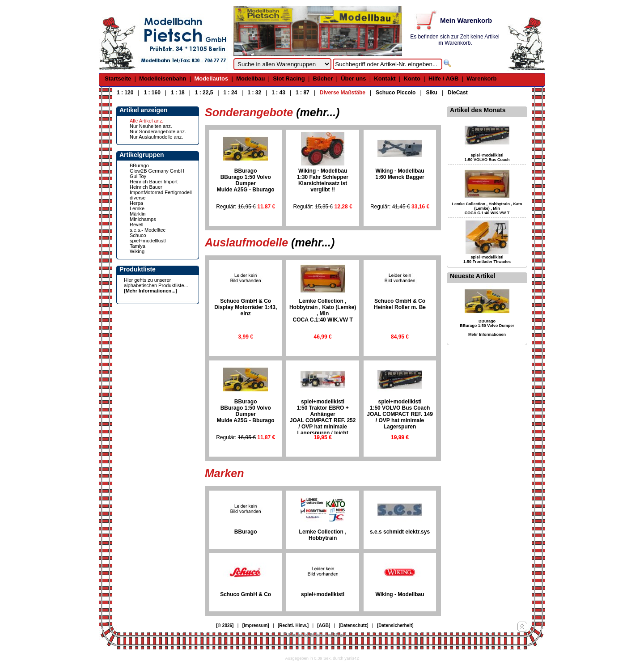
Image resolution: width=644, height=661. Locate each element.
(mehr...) (318, 112)
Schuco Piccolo (396, 93)
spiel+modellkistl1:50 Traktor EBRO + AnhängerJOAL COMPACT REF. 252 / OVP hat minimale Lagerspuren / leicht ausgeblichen (323, 420)
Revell (137, 225)
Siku (432, 93)
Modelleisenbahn (163, 78)
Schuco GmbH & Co (246, 594)
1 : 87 (303, 93)
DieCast (458, 93)
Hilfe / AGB (443, 78)
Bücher (323, 78)
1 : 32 (254, 93)
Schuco (138, 235)
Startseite (118, 78)
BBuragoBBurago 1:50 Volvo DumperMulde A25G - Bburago (246, 180)
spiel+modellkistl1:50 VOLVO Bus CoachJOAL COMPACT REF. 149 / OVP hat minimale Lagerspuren (400, 414)
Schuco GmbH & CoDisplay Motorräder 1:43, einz (246, 307)
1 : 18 (178, 93)
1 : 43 (278, 93)
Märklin (138, 214)
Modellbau (250, 78)
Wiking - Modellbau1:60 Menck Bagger (400, 174)
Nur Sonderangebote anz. (158, 131)
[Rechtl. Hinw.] (293, 625)
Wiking (137, 251)
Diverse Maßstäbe (343, 93)
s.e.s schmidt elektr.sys (400, 532)
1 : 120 (125, 93)
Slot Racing (289, 78)
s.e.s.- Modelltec (148, 230)
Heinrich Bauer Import (154, 182)
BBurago (139, 165)
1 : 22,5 (204, 93)
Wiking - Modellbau (400, 594)
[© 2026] (225, 625)
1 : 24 (231, 93)
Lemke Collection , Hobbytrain (323, 535)
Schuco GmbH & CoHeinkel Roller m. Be (400, 304)
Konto (412, 78)
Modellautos (211, 78)
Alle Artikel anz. (146, 121)
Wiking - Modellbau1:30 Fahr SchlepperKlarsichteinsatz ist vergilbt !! (323, 180)
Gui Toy (138, 176)
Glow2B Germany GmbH (157, 171)
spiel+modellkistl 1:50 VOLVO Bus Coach (487, 157)
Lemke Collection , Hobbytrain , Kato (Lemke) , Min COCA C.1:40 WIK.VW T (487, 208)
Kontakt (385, 78)
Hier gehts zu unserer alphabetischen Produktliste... (156, 283)
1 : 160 (152, 93)
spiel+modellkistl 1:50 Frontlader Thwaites (487, 259)
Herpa (136, 203)
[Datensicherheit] (395, 625)
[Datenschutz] (354, 625)
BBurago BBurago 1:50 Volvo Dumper (487, 323)
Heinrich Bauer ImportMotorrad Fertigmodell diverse (161, 192)
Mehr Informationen (487, 335)
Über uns (353, 78)
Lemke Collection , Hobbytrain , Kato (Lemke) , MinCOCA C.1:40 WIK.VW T (323, 310)
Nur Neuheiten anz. (151, 126)
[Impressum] (256, 625)
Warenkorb (481, 78)
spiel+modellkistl (148, 241)
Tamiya (138, 246)
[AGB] (324, 625)
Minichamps (143, 219)
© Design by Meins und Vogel (315, 635)
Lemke (137, 208)
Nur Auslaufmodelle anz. (156, 137)
